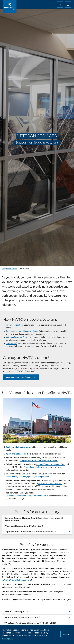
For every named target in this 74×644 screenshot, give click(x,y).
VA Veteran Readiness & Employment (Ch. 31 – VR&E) (30, 623)
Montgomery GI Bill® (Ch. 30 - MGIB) (22, 617)
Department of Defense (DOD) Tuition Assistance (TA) (31, 532)
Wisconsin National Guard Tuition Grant (24, 526)
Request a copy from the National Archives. (39, 461)
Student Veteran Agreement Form (51, 464)
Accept (66, 634)
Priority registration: (15, 325)
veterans (23, 477)
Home (3, 269)
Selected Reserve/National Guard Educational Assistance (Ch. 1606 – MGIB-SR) (34, 519)
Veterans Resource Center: (18, 337)
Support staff (12, 343)
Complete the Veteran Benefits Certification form (27, 496)
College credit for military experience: (22, 331)
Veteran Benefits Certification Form (21, 377)
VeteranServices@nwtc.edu (35, 467)
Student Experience (12, 269)
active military (12, 477)
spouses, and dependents (38, 477)
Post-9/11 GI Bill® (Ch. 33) (16, 612)
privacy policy (8, 639)
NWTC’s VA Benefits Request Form (16, 580)
